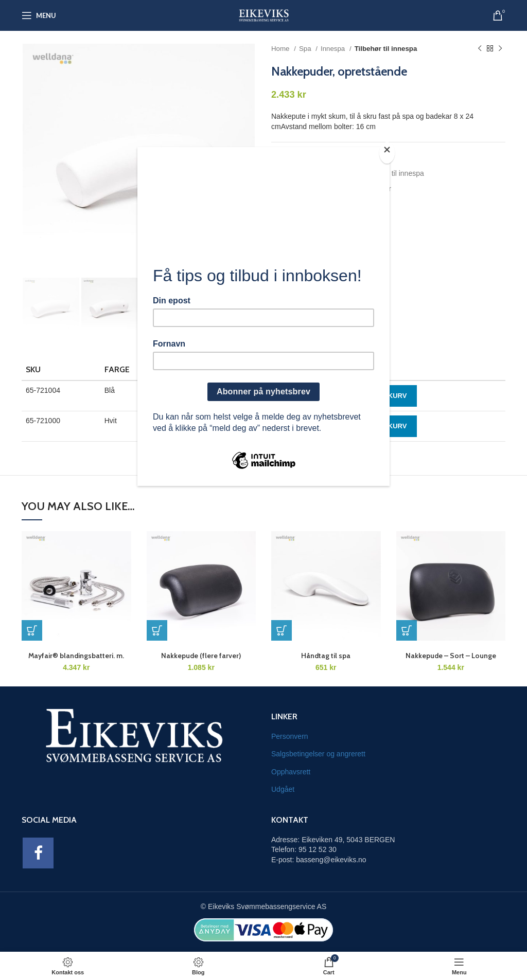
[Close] (387, 153)
